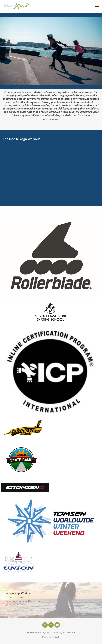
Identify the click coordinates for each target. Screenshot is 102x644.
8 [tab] (62, 86)
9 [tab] (66, 86)
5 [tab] (49, 86)
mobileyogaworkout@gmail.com (23, 601)
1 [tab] (31, 86)
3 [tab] (40, 86)
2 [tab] (36, 86)
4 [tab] (45, 86)
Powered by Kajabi (51, 637)
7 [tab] (58, 86)
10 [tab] (71, 86)
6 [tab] (53, 86)
